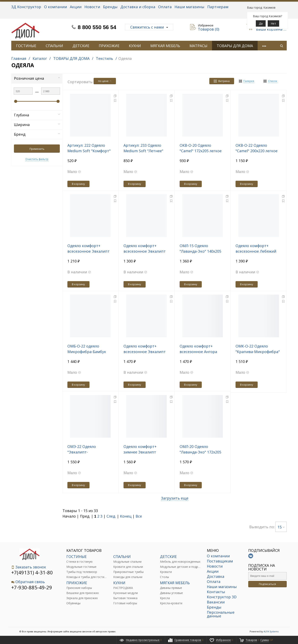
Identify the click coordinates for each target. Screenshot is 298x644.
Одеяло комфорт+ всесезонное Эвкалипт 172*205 (145, 251)
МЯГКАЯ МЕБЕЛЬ (165, 46)
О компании (56, 7)
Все (139, 516)
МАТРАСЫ (198, 46)
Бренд (37, 134)
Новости (92, 7)
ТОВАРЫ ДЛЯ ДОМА (235, 46)
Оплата (165, 7)
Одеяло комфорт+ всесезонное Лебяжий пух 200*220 (256, 251)
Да (261, 23)
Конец (126, 516)
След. (111, 516)
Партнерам (218, 7)
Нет (273, 23)
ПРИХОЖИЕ (109, 46)
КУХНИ (135, 46)
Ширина (37, 125)
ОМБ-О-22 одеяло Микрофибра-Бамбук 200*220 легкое (87, 352)
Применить (37, 149)
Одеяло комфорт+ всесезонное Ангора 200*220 (198, 352)
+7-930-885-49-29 (32, 587)
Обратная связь (28, 582)
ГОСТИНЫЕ (26, 46)
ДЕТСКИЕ (81, 46)
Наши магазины (189, 7)
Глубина (37, 115)
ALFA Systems (271, 631)
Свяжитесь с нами (149, 27)
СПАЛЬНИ (54, 46)
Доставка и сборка (138, 7)
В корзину (78, 184)
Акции (76, 7)
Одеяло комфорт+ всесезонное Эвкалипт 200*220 (145, 352)
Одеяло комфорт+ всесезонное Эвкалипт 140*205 (88, 251)
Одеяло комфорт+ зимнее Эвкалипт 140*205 (140, 452)
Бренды (110, 7)
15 (281, 527)
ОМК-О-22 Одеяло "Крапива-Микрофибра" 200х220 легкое (258, 352)
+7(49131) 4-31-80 (32, 572)
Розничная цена (37, 78)
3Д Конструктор (26, 7)
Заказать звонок (29, 567)
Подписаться (267, 584)
